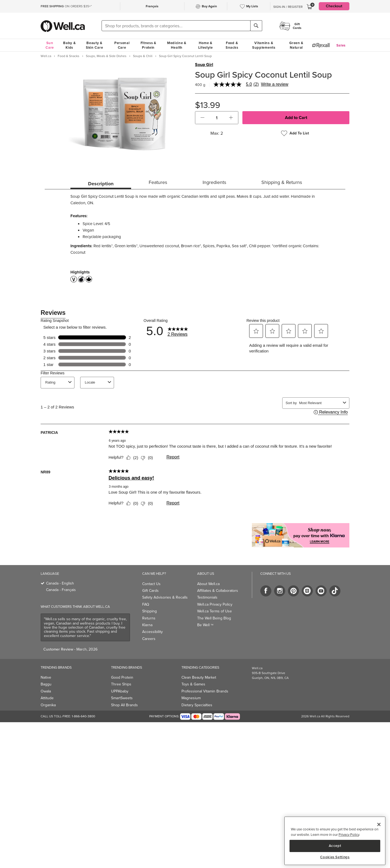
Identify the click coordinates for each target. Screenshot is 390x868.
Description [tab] (101, 184)
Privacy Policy (349, 835)
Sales (341, 45)
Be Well (205, 625)
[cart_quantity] (217, 118)
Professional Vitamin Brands (205, 691)
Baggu (46, 684)
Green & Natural (296, 45)
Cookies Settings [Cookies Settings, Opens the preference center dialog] (335, 857)
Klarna (147, 625)
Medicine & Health (177, 45)
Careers (149, 639)
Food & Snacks (232, 45)
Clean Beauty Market (199, 677)
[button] (202, 118)
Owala (46, 691)
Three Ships (121, 684)
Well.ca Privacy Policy (215, 604)
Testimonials (207, 597)
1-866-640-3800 (83, 716)
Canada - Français (61, 590)
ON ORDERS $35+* (66, 6)
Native (46, 677)
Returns (149, 618)
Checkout (334, 6)
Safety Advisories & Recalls (165, 597)
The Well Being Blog (214, 618)
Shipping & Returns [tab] (282, 182)
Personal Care (122, 45)
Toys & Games (193, 684)
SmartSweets (122, 698)
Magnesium (191, 698)
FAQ (146, 604)
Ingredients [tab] (214, 182)
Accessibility (152, 632)
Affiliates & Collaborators (218, 591)
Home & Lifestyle (206, 45)
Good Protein (122, 677)
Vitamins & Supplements (264, 45)
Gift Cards (150, 591)
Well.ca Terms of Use (214, 611)
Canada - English (60, 583)
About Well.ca (208, 584)
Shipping (149, 611)
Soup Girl (204, 65)
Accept (335, 846)
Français (152, 6)
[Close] (379, 824)
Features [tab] (158, 182)
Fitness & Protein (148, 45)
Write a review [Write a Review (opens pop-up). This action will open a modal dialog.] (274, 84)
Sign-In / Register (288, 7)
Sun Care (50, 45)
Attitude (47, 698)
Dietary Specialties (197, 705)
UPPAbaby (120, 691)
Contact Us (151, 584)
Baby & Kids (69, 45)
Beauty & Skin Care (94, 45)
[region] (335, 841)
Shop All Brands (124, 705)
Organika (48, 705)
